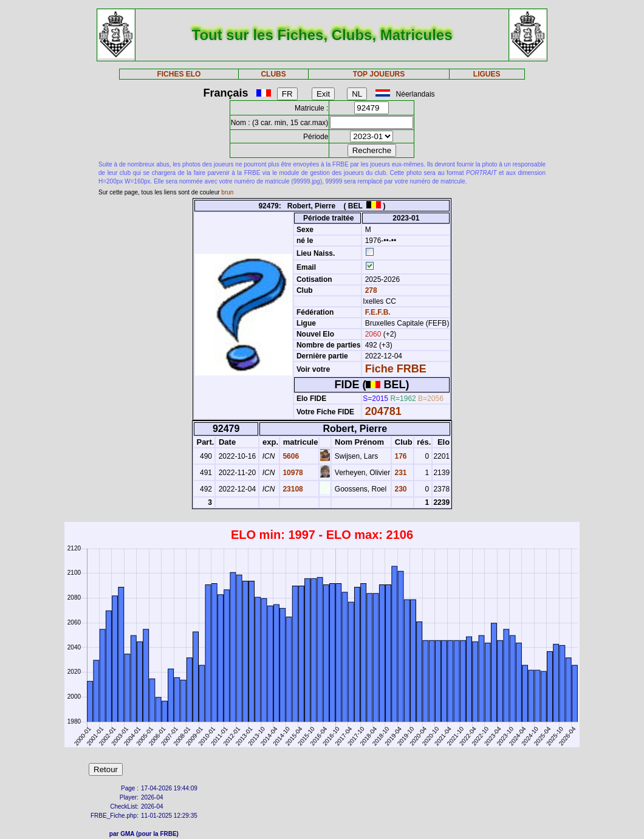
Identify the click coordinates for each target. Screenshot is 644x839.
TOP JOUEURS (379, 74)
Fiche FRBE (396, 369)
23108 (292, 489)
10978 (292, 473)
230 (399, 489)
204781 (383, 411)
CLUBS (273, 74)
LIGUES (487, 74)
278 (370, 290)
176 (399, 456)
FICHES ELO (179, 74)
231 (399, 473)
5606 (290, 456)
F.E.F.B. (378, 312)
